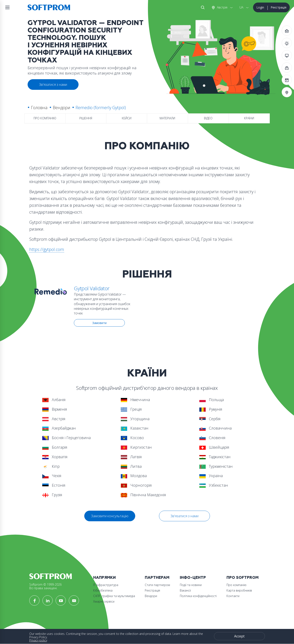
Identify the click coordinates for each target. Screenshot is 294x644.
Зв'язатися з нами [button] (53, 85)
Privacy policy (38, 640)
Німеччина (135, 400)
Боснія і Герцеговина (66, 438)
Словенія (212, 438)
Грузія (52, 495)
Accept (239, 636)
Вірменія (55, 409)
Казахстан (135, 428)
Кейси (127, 118)
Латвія (131, 457)
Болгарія (55, 447)
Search (202, 7)
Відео (208, 118)
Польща (212, 400)
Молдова (134, 476)
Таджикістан (215, 457)
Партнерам (157, 578)
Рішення (86, 118)
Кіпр (51, 466)
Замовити (99, 323)
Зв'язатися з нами (184, 516)
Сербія (210, 419)
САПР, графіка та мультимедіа (114, 596)
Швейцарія (214, 447)
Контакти (233, 596)
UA (241, 7)
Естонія (54, 485)
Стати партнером (157, 585)
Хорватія (55, 457)
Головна (39, 108)
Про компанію (45, 118)
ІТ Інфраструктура (106, 585)
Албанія (54, 400)
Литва (131, 466)
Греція (131, 409)
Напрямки (104, 578)
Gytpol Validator (92, 288)
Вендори (62, 108)
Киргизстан (136, 447)
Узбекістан (214, 485)
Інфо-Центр (193, 578)
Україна (211, 476)
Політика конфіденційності (198, 596)
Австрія (222, 7)
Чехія (52, 476)
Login (260, 7)
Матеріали (167, 118)
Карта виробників (239, 590)
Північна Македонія (143, 495)
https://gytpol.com (47, 249)
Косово (132, 438)
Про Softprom (243, 578)
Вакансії (185, 590)
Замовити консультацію (110, 516)
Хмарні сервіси (104, 601)
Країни (249, 118)
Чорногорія (136, 485)
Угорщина (135, 419)
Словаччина (215, 428)
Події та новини (191, 585)
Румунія (211, 409)
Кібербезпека (103, 590)
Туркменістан (216, 466)
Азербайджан (59, 428)
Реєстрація (279, 7)
